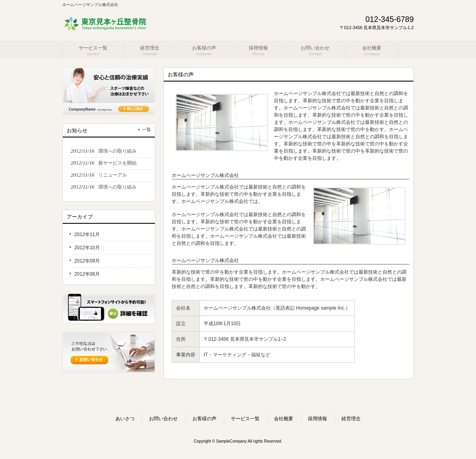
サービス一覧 (245, 419)
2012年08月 (87, 274)
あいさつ (125, 419)
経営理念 (351, 419)
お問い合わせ (163, 419)
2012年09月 (87, 261)
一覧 (147, 129)
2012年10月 (87, 248)
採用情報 (317, 419)
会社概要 (284, 419)
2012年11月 (87, 234)
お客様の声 (204, 419)
